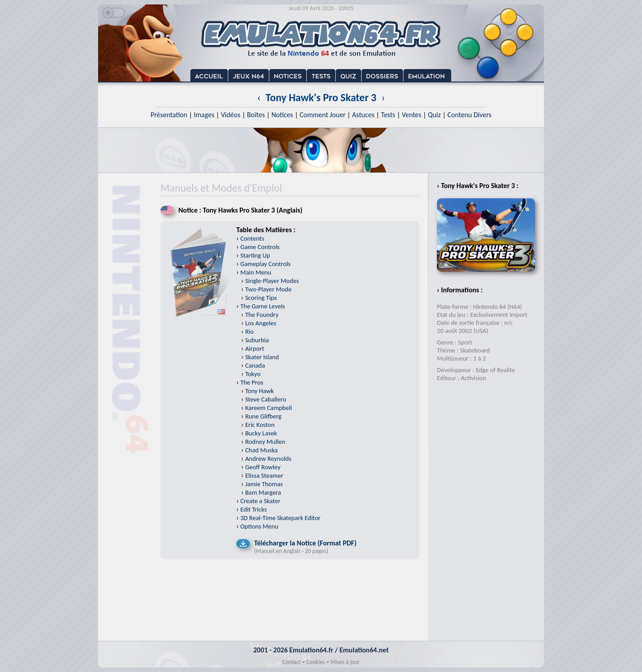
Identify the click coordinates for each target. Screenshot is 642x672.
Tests (388, 115)
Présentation (169, 115)
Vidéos (230, 115)
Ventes (412, 115)
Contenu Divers (469, 115)
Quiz (434, 115)
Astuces (363, 115)
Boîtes (256, 115)
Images (204, 115)
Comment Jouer (323, 115)
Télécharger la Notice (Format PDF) (305, 543)
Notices (282, 115)
